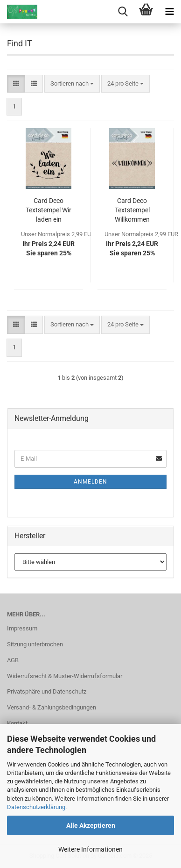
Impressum (22, 628)
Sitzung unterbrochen (35, 644)
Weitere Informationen (90, 849)
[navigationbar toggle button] (169, 12)
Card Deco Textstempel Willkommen (132, 210)
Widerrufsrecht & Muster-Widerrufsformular (65, 676)
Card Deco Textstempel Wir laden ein (49, 210)
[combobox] (72, 84)
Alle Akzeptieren (91, 825)
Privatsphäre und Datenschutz (47, 691)
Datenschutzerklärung (36, 807)
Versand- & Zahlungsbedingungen (52, 707)
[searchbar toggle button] (123, 12)
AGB (13, 660)
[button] (16, 84)
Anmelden (90, 482)
